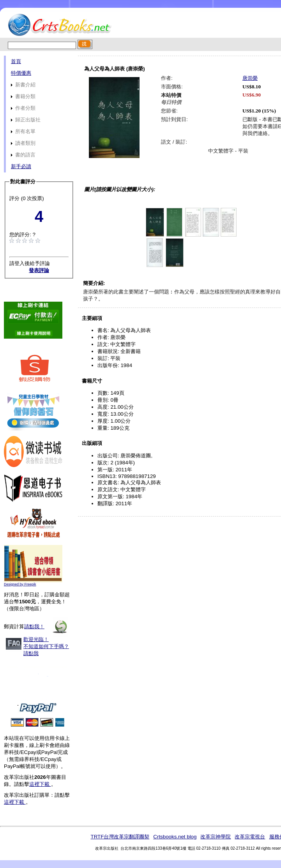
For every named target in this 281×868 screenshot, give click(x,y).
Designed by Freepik (20, 584)
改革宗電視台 (250, 837)
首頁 (16, 61)
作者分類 (23, 108)
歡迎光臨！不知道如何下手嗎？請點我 (46, 646)
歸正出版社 (26, 120)
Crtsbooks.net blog (175, 837)
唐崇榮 (250, 78)
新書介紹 (23, 85)
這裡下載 (40, 784)
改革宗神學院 (216, 837)
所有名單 (23, 131)
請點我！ (34, 626)
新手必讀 (21, 166)
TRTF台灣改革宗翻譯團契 (120, 837)
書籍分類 (23, 96)
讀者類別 (23, 143)
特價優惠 (21, 73)
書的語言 (23, 155)
